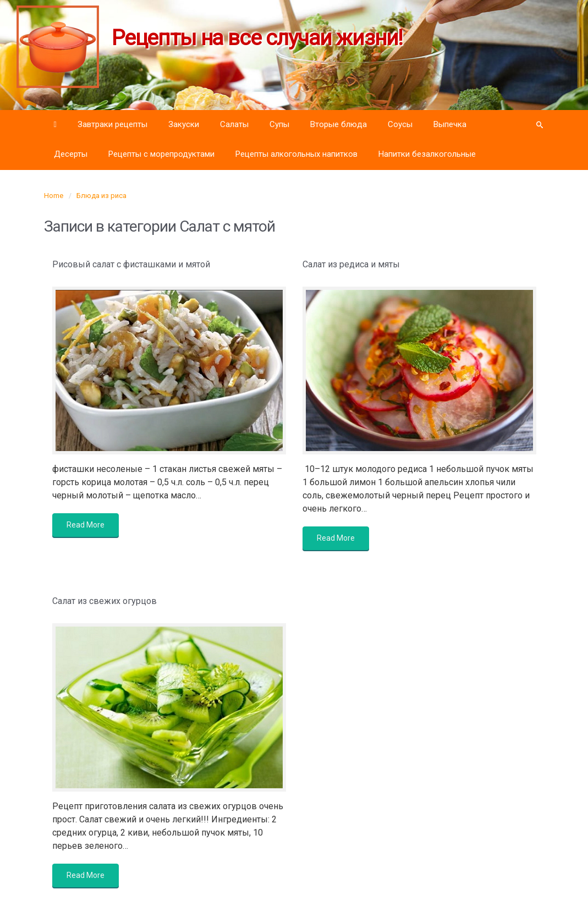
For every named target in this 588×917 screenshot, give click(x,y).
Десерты (71, 154)
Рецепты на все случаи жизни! (257, 38)
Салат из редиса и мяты (351, 264)
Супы (279, 124)
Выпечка (450, 124)
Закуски (184, 124)
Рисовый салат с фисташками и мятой (131, 264)
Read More (86, 525)
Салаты (234, 124)
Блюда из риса (101, 196)
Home (54, 196)
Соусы (400, 124)
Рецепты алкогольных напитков (296, 154)
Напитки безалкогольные (427, 154)
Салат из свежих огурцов (105, 601)
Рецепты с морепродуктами (161, 154)
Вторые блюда (339, 124)
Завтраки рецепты (112, 124)
